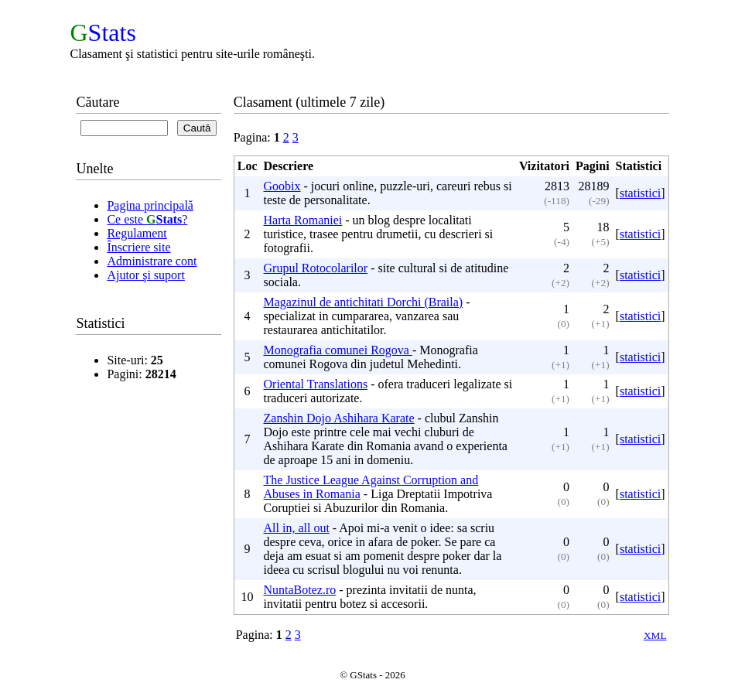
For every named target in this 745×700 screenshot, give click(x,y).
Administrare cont (152, 261)
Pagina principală (150, 205)
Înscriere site (138, 247)
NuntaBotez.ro (300, 590)
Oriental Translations (316, 384)
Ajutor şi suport (145, 275)
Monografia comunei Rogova (338, 350)
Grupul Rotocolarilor (316, 268)
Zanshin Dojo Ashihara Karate (339, 418)
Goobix (282, 186)
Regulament (137, 233)
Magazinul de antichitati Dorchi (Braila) (364, 302)
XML (655, 635)
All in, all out (297, 528)
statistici (640, 193)
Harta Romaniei (303, 220)
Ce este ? (147, 219)
